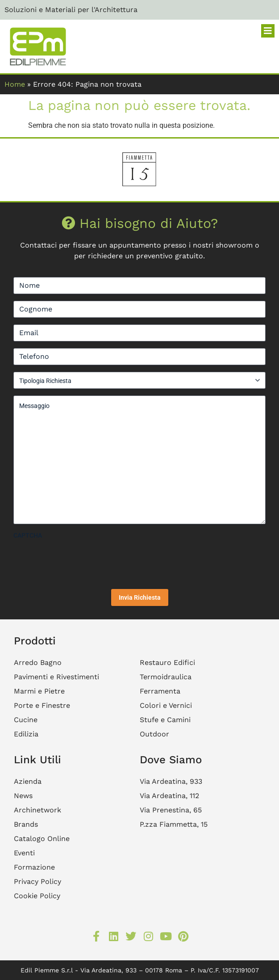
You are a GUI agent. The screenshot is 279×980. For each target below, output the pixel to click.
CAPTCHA (28, 535)
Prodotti (35, 641)
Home (15, 84)
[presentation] (81, 561)
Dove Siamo (171, 760)
